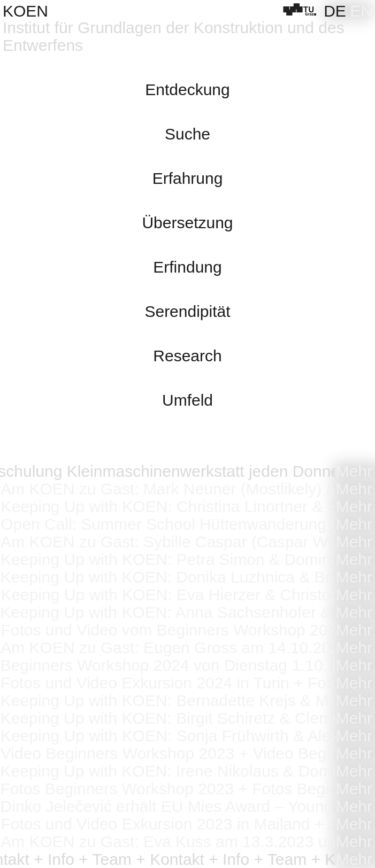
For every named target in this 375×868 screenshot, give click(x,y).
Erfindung (187, 267)
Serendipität (187, 311)
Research (187, 356)
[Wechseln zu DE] (335, 11)
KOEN (25, 11)
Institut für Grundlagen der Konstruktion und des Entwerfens (174, 36)
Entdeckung (187, 90)
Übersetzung (187, 223)
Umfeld (187, 400)
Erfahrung (188, 178)
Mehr (354, 471)
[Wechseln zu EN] (361, 11)
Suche (187, 134)
